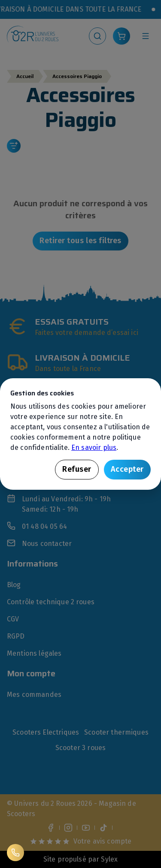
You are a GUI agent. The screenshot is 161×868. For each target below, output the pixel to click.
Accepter (127, 469)
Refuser (77, 469)
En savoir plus (94, 448)
